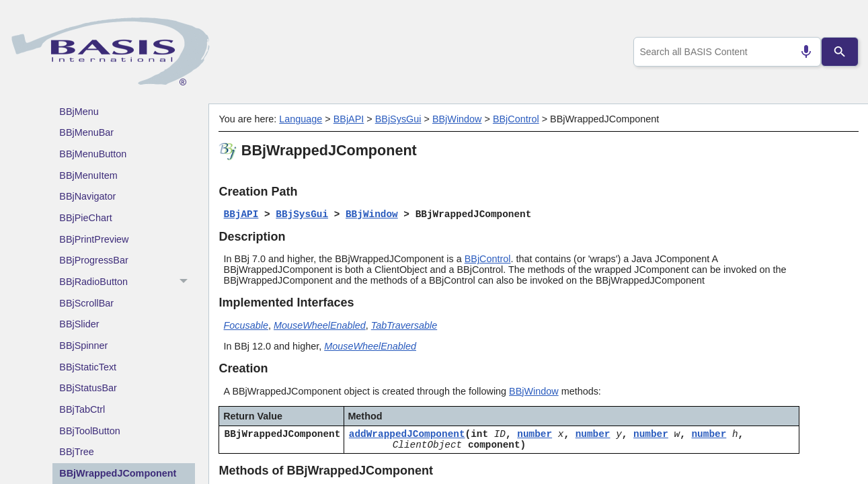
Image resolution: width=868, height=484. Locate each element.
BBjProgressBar (93, 260)
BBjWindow (457, 119)
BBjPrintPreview (94, 239)
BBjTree (76, 452)
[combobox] (725, 52)
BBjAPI (349, 119)
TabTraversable (404, 325)
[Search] (839, 52)
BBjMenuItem (88, 175)
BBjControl (516, 119)
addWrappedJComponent (407, 434)
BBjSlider (79, 324)
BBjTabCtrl (82, 409)
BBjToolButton (89, 431)
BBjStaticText (88, 367)
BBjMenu (79, 112)
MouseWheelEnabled (320, 325)
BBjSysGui (398, 119)
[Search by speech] (801, 52)
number (535, 434)
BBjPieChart (85, 218)
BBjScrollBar (86, 303)
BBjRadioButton (127, 282)
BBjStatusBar (88, 388)
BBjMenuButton (93, 154)
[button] (185, 282)
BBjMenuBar (86, 132)
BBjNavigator (87, 196)
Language (301, 119)
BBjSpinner (83, 346)
